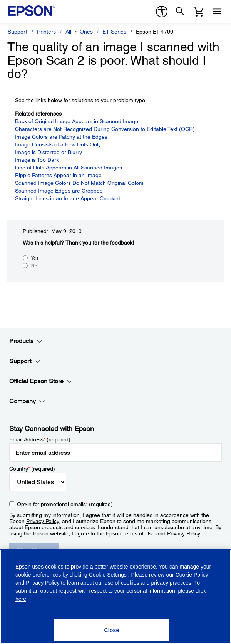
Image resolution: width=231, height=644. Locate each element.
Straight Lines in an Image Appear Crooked (68, 198)
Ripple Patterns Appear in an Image (58, 175)
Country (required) (32, 469)
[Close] (112, 630)
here (21, 599)
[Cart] (199, 12)
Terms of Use (139, 533)
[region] (115, 597)
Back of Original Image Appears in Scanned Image (77, 121)
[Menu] (217, 12)
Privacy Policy (43, 521)
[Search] (180, 12)
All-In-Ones (79, 32)
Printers (46, 32)
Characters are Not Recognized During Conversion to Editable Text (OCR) (105, 129)
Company (27, 401)
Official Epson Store (41, 381)
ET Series (114, 32)
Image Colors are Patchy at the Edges (61, 137)
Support (18, 32)
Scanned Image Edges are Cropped (59, 191)
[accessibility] (162, 12)
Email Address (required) (40, 439)
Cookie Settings (109, 575)
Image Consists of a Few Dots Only (58, 144)
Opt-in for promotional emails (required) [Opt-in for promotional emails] (65, 504)
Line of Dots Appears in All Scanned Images (69, 168)
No (34, 266)
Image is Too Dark (37, 160)
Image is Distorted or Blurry (49, 152)
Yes (35, 258)
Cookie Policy (192, 575)
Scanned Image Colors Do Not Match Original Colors (79, 183)
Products (26, 341)
